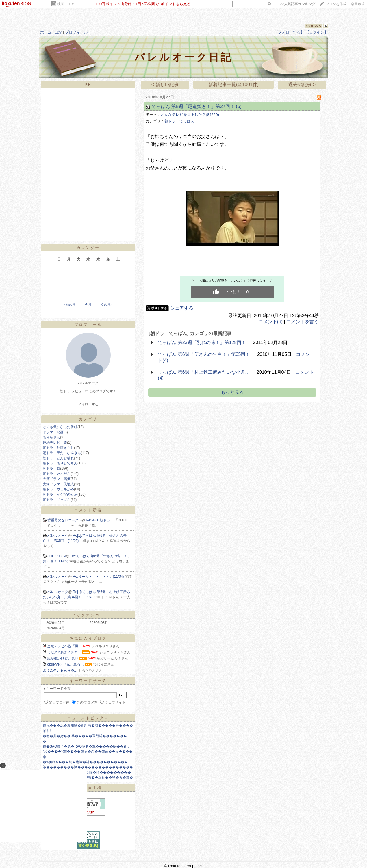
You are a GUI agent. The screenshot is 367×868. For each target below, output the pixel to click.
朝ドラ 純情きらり (58, 448)
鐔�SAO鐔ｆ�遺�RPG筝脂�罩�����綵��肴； (87, 746)
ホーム (46, 32)
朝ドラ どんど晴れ (58, 458)
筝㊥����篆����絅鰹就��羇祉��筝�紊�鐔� (88, 778)
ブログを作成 (336, 4)
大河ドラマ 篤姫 (57, 479)
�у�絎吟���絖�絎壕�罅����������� (85, 762)
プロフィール (76, 32)
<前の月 (69, 304)
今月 (88, 304)
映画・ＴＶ (66, 4)
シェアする (182, 308)
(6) (239, 106)
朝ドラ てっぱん (57, 500)
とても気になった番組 (60, 427)
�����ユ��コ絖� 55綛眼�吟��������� (87, 772)
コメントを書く (303, 322)
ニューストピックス (88, 718)
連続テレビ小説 (55, 443)
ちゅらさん (51, 437)
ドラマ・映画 (53, 432)
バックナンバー (88, 615)
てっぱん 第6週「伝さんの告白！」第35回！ (204, 354)
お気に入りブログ (88, 638)
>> (298, 4)
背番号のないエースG (64, 520)
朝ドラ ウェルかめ (58, 489)
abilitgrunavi (57, 556)
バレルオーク (58, 536)
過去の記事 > (302, 84)
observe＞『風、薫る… (65, 664)
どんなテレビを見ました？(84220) (190, 115)
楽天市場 (358, 4)
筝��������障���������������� (88, 767)
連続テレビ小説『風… (64, 646)
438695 (314, 26)
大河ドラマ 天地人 (58, 484)
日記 (58, 32)
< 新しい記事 (165, 84)
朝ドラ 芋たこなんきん (62, 453)
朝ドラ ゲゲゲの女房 (60, 495)
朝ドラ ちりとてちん (60, 463)
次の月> (106, 304)
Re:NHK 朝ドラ (100, 520)
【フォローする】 (289, 32)
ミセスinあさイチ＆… (64, 652)
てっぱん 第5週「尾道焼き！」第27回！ (193, 106)
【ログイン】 (317, 32)
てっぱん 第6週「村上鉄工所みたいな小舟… (204, 372)
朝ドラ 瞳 (51, 469)
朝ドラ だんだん (57, 474)
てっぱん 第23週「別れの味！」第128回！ (202, 342)
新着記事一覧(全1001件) (233, 84)
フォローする (88, 404)
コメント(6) (271, 322)
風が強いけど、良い (63, 658)
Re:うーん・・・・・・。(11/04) (99, 577)
